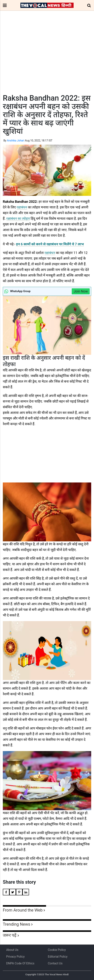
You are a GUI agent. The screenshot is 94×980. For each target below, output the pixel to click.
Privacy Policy (15, 957)
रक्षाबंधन (22, 207)
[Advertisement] (47, 59)
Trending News (16, 924)
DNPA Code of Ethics (20, 963)
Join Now (81, 291)
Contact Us (55, 963)
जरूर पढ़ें (10, 935)
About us (12, 950)
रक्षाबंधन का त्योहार (18, 218)
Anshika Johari (16, 141)
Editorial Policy (58, 957)
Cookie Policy (57, 950)
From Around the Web (23, 910)
